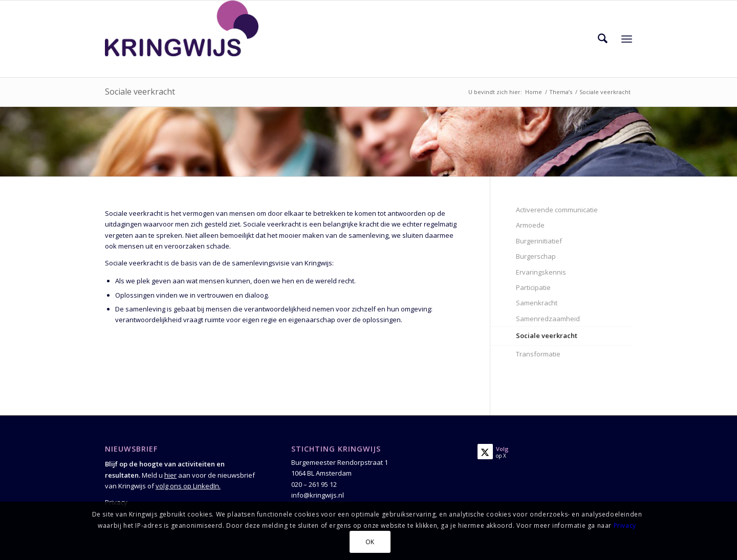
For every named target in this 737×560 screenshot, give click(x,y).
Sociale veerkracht (140, 92)
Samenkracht (537, 303)
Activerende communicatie (557, 210)
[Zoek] (603, 39)
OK (370, 542)
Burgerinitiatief (539, 241)
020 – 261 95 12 (314, 484)
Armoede (530, 225)
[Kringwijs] (182, 39)
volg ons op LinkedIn (187, 486)
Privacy (625, 525)
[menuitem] (603, 39)
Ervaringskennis (541, 272)
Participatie (533, 287)
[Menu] (627, 39)
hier (170, 475)
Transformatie (538, 354)
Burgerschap (536, 256)
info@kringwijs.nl (318, 495)
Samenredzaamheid (548, 319)
